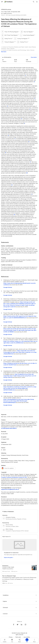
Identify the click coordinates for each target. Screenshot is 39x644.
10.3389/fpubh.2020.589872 (9, 428)
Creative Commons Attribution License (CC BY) (14, 477)
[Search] (34, 2)
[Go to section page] (19, 569)
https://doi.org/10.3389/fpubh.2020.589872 (17, 15)
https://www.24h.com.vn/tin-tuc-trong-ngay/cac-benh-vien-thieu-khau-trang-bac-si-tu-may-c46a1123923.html (20, 352)
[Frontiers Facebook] (14, 625)
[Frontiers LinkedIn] (22, 625)
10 (27, 173)
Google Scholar (8, 287)
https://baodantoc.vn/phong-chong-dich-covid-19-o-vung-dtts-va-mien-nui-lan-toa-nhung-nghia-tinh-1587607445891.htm (20, 388)
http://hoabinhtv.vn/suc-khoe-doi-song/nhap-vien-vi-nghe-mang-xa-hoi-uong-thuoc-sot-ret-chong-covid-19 (20, 376)
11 (12, 185)
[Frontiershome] (9, 2)
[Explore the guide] (9, 558)
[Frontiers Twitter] (18, 625)
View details (34, 57)
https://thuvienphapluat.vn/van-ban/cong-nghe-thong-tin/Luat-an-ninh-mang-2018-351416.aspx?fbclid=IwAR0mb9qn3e (19, 401)
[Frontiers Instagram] (25, 625)
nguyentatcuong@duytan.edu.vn (10, 489)
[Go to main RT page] (19, 580)
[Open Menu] (2, 2)
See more (4, 52)
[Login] (37, 2)
